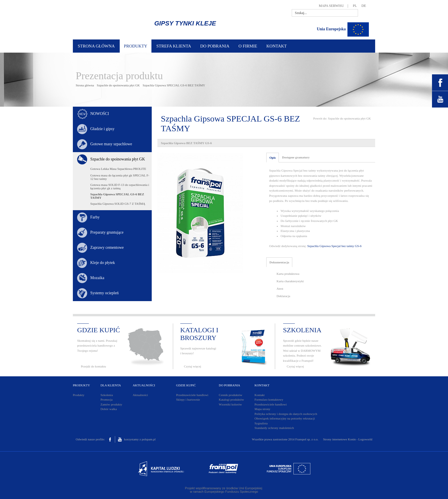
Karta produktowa (288, 274)
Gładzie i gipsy (102, 129)
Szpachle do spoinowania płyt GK (118, 85)
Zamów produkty (111, 404)
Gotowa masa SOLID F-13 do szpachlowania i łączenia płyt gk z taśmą (120, 186)
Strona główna (85, 85)
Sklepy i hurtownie (188, 399)
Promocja (107, 399)
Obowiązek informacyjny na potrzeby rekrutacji (285, 418)
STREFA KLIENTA (174, 46)
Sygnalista (261, 423)
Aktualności (140, 395)
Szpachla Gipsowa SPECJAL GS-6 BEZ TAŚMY (174, 85)
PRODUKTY (136, 46)
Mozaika (97, 278)
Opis (273, 158)
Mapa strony (262, 409)
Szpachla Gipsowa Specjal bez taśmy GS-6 (335, 246)
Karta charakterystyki (290, 281)
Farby (95, 217)
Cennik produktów (231, 395)
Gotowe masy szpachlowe (111, 144)
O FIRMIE (248, 46)
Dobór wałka (109, 409)
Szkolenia (107, 395)
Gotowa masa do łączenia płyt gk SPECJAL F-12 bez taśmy (120, 177)
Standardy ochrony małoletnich (274, 428)
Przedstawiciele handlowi (192, 395)
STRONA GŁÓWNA (96, 46)
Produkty (79, 395)
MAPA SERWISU (331, 6)
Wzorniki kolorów (230, 404)
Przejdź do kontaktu (93, 366)
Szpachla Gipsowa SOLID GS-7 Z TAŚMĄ (118, 204)
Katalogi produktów (231, 399)
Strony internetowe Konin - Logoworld (348, 439)
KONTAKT (276, 46)
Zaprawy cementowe (107, 247)
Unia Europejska (331, 29)
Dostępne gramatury (296, 157)
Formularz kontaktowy (269, 399)
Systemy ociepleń (104, 293)
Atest (280, 289)
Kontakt (260, 395)
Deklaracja (283, 296)
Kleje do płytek (103, 263)
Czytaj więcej (193, 366)
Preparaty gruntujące (107, 232)
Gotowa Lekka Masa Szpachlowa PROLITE (118, 169)
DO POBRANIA (215, 46)
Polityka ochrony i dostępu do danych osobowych (286, 414)
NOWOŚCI (100, 114)
